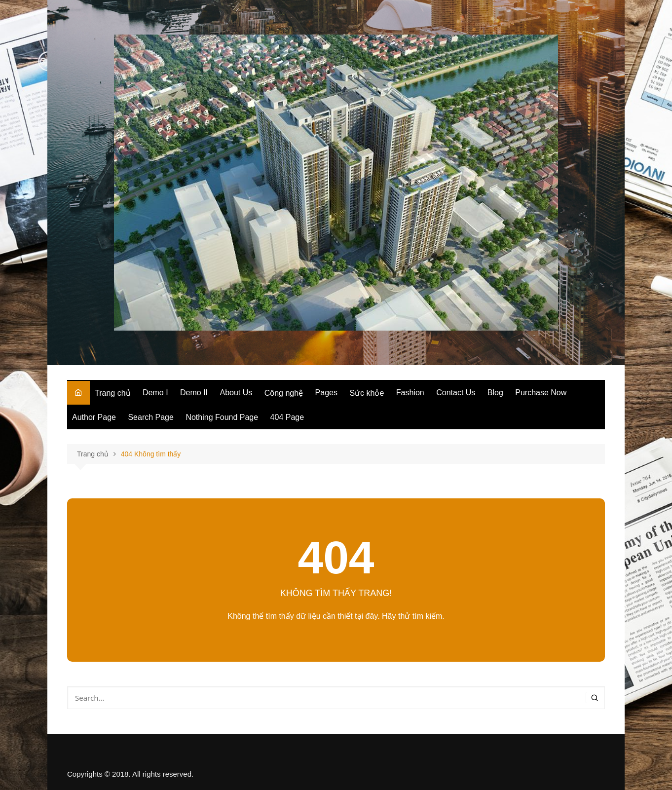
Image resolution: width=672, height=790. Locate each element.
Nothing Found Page (222, 417)
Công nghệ (284, 393)
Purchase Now (541, 393)
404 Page (287, 417)
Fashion (410, 393)
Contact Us (456, 393)
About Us (236, 393)
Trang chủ (113, 393)
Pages (326, 393)
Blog (495, 393)
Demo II (194, 393)
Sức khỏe (367, 393)
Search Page (151, 417)
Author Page (94, 417)
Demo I (155, 393)
